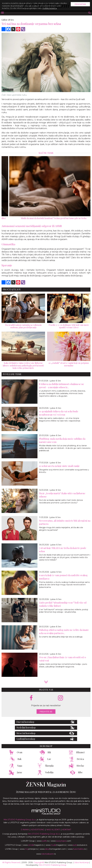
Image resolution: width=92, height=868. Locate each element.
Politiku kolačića (50, 8)
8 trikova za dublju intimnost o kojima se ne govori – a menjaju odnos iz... (62, 386)
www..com (61, 841)
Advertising (38, 830)
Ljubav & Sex (8, 20)
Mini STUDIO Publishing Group (53, 865)
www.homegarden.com (53, 849)
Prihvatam (80, 4)
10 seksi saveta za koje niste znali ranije (59, 466)
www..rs (43, 841)
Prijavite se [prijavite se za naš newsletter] (46, 712)
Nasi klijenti (53, 830)
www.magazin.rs (33, 845)
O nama (25, 830)
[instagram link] (60, 698)
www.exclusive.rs (78, 845)
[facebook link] (31, 698)
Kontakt (67, 830)
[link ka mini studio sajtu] (46, 814)
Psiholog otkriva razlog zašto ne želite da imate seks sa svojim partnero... (64, 632)
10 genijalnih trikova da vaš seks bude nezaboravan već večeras (59, 413)
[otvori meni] (2, 13)
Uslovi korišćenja (81, 862)
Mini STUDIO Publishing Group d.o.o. (20, 820)
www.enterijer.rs (29, 849)
